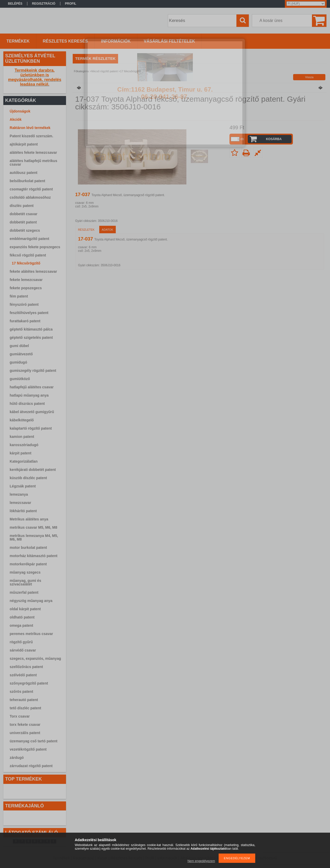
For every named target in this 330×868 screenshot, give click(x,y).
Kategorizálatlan (24, 461)
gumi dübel (19, 346)
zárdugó (17, 758)
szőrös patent (22, 692)
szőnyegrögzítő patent (29, 683)
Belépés (15, 4)
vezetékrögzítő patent (28, 749)
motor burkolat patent (28, 548)
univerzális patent (25, 733)
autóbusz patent (24, 173)
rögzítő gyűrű (21, 642)
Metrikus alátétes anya (29, 519)
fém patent (19, 296)
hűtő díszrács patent (27, 404)
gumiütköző (20, 379)
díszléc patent (22, 206)
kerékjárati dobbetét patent (33, 470)
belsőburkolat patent (28, 181)
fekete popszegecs (26, 288)
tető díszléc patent (26, 708)
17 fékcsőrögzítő (26, 263)
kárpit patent (21, 453)
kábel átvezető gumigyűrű (32, 412)
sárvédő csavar (23, 650)
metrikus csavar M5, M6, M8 (34, 527)
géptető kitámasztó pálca (31, 329)
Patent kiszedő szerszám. (32, 136)
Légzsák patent (23, 486)
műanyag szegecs (25, 572)
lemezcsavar (20, 503)
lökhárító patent (23, 511)
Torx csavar (20, 716)
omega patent (22, 625)
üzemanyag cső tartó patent (34, 741)
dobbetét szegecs (25, 230)
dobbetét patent (23, 222)
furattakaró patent (25, 321)
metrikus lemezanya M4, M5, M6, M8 (34, 537)
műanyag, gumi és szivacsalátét (26, 582)
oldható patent (22, 617)
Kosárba (274, 139)
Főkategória (81, 71)
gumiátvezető (21, 354)
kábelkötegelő (22, 420)
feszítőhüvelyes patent (29, 313)
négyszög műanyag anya (31, 601)
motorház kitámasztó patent (34, 556)
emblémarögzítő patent (30, 239)
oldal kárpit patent (25, 609)
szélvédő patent (23, 675)
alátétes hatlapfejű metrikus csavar (34, 163)
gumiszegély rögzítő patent (33, 371)
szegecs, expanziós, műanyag (35, 658)
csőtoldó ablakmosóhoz (30, 197)
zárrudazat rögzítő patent (31, 766)
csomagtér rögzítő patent (31, 189)
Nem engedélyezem (201, 861)
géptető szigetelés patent (31, 337)
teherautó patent (24, 700)
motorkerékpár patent (28, 564)
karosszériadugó (24, 445)
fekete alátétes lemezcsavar (34, 271)
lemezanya (19, 494)
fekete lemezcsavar (26, 280)
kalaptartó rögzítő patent (31, 428)
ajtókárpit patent (24, 144)
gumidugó (19, 362)
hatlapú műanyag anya (29, 395)
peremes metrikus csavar (31, 634)
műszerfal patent (24, 592)
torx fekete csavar (25, 725)
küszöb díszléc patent (28, 478)
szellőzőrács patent (26, 667)
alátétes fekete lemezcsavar (34, 152)
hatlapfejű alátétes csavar (32, 387)
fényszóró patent (24, 304)
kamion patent (22, 437)
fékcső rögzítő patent (28, 255)
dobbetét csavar (24, 214)
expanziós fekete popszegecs (35, 247)
